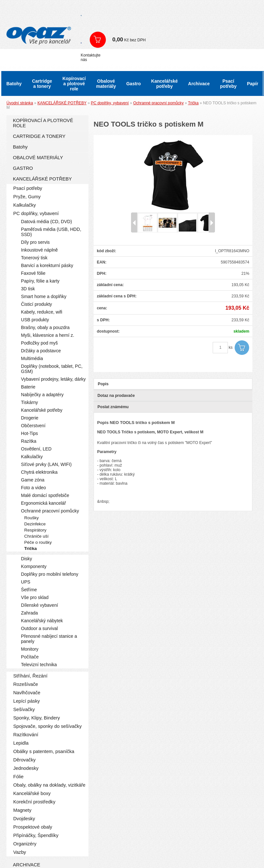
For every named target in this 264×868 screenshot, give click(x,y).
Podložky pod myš (39, 343)
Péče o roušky (38, 542)
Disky (26, 559)
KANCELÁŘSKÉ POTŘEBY (62, 103)
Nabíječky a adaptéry (42, 395)
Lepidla (21, 743)
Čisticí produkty (36, 304)
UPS (26, 582)
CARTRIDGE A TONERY (39, 136)
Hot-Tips (30, 433)
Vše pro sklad (35, 597)
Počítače (30, 657)
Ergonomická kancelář (43, 503)
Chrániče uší (36, 536)
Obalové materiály (106, 84)
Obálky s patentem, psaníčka (44, 751)
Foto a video (33, 488)
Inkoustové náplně (39, 250)
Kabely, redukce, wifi (42, 312)
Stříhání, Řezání (30, 676)
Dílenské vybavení (40, 605)
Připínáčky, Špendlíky (36, 835)
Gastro (133, 84)
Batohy (14, 84)
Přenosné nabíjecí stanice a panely (49, 639)
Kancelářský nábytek (42, 621)
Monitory (30, 649)
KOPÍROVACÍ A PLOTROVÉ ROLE (43, 123)
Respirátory (35, 530)
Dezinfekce (35, 524)
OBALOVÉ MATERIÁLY (38, 158)
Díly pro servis (35, 242)
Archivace (199, 84)
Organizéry (25, 844)
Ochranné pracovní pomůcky (158, 103)
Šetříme (29, 590)
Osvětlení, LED (36, 449)
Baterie (28, 387)
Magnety (22, 810)
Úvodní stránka (20, 103)
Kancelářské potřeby (164, 84)
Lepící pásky (26, 701)
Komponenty (34, 566)
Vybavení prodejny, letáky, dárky (53, 379)
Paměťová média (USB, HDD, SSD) (51, 232)
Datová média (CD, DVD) (46, 222)
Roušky (31, 518)
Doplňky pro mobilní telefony (50, 574)
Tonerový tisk (34, 258)
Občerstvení (33, 426)
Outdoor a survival (39, 628)
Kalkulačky (25, 205)
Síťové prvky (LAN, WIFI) (46, 464)
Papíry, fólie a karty (40, 281)
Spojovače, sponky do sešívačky (47, 726)
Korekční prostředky (34, 802)
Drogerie (30, 418)
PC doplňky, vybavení (110, 103)
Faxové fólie (33, 273)
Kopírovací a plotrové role (74, 84)
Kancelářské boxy (32, 793)
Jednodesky (26, 768)
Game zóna (33, 480)
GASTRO (23, 168)
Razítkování (26, 735)
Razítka (29, 441)
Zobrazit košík (98, 40)
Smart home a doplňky (44, 296)
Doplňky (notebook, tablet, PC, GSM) (52, 369)
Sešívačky (24, 709)
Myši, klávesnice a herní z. (48, 335)
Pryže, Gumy (27, 197)
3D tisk (28, 289)
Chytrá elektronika (39, 472)
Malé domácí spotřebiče (45, 495)
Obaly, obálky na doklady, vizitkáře (49, 785)
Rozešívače (26, 684)
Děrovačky (24, 760)
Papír (253, 84)
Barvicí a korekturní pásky (47, 265)
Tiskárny (30, 402)
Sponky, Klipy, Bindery (37, 718)
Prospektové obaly (33, 827)
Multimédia (32, 358)
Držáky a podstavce (41, 351)
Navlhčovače (27, 693)
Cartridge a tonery (42, 84)
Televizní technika (39, 665)
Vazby (20, 852)
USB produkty (35, 320)
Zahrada (29, 613)
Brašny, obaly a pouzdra (45, 327)
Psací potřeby (228, 84)
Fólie (18, 777)
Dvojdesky (24, 819)
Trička (193, 103)
